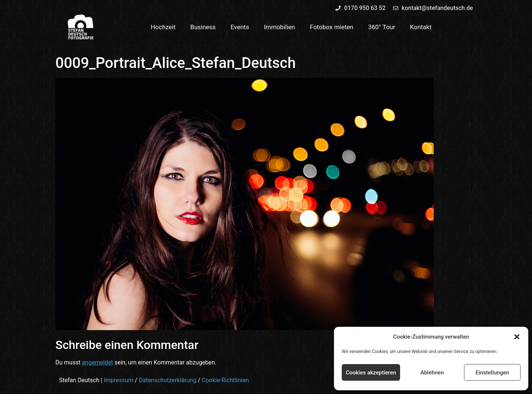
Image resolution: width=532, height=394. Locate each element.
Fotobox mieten (332, 27)
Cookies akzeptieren (371, 373)
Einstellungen (492, 373)
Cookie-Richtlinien (225, 380)
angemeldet (98, 362)
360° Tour (381, 27)
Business (203, 27)
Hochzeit (163, 27)
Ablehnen (432, 373)
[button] (517, 337)
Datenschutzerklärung (168, 380)
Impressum (119, 380)
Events (240, 27)
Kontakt (421, 27)
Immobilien (279, 27)
